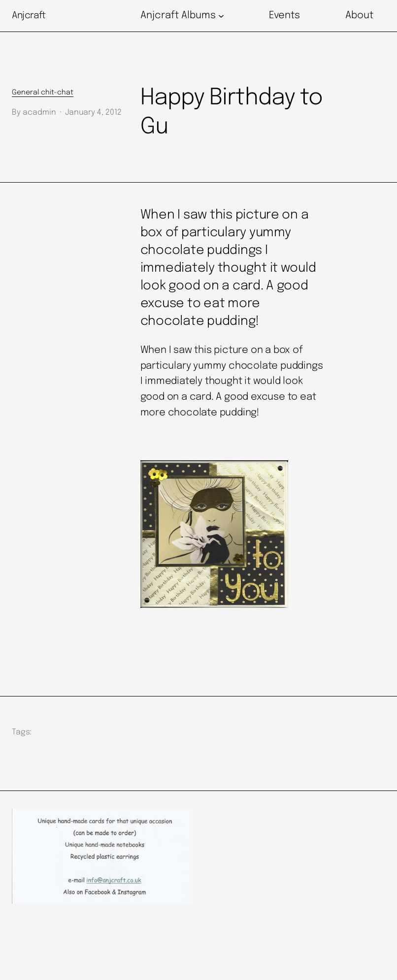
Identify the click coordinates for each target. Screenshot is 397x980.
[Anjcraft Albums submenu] (221, 16)
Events (284, 16)
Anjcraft (29, 16)
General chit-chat (43, 93)
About (359, 16)
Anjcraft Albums (178, 16)
